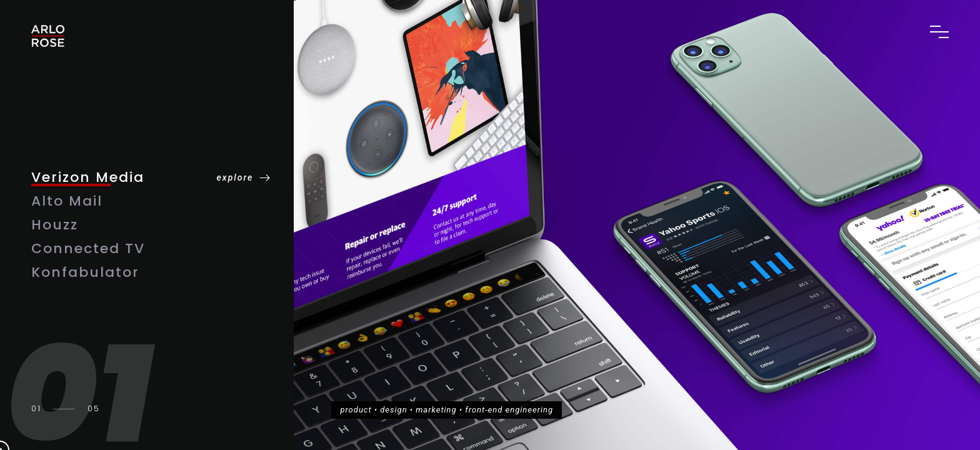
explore (235, 177)
